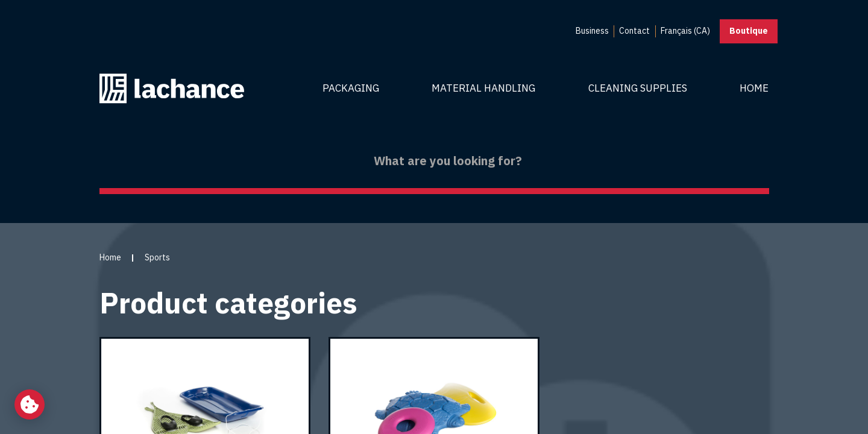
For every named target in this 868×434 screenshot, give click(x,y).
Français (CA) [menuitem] (685, 31)
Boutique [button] (749, 31)
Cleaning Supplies (638, 88)
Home (754, 88)
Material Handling (483, 88)
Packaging (351, 88)
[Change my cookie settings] (30, 404)
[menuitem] (592, 31)
